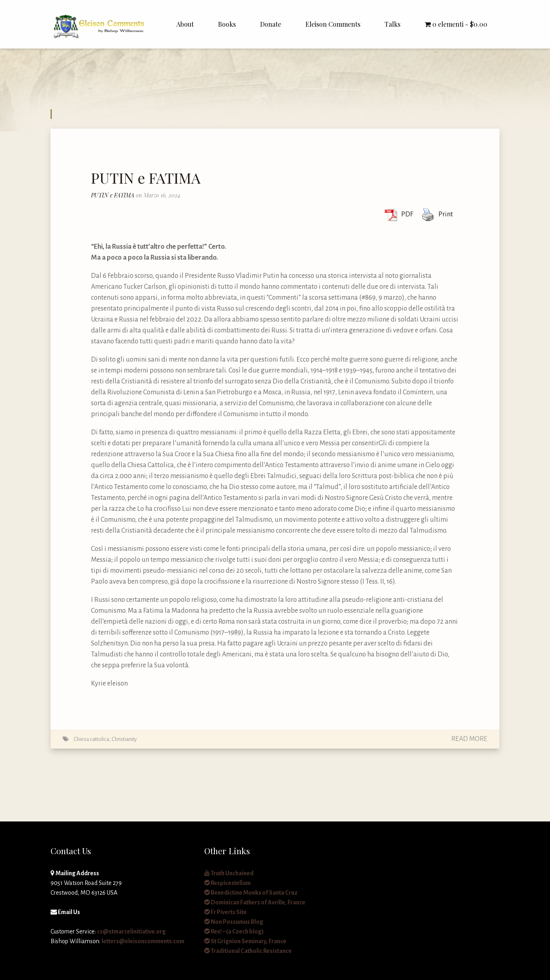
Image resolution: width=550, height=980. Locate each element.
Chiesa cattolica (91, 739)
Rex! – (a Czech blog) (234, 931)
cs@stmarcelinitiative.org (131, 931)
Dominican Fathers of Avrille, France (255, 902)
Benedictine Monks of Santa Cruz (251, 893)
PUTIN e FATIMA (146, 178)
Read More (469, 739)
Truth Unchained (229, 873)
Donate (271, 24)
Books (227, 24)
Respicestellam (227, 883)
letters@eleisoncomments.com (143, 941)
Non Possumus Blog (234, 922)
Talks (392, 24)
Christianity (124, 739)
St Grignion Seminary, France (245, 941)
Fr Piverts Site (225, 912)
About (185, 24)
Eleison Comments (333, 24)
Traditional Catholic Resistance (248, 951)
